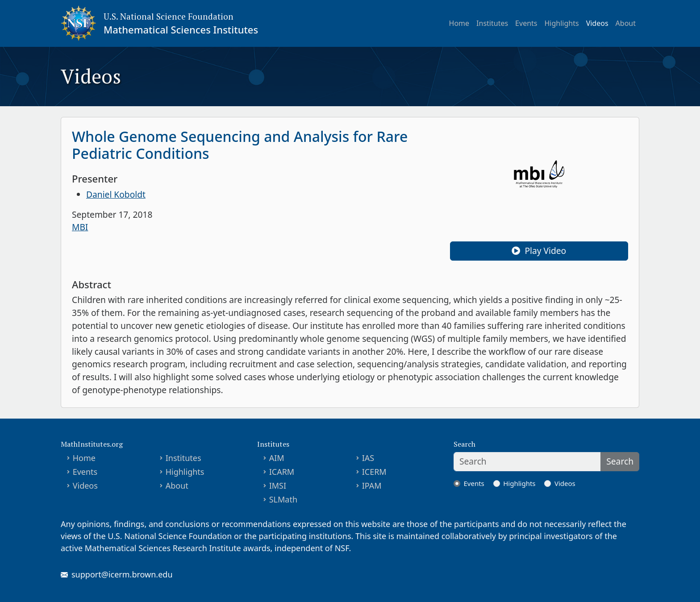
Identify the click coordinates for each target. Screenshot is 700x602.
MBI (80, 227)
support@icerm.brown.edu (122, 574)
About (626, 23)
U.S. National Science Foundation (169, 16)
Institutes (492, 23)
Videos (597, 23)
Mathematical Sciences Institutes (181, 29)
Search (620, 461)
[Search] (527, 462)
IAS (368, 458)
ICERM (374, 472)
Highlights (562, 23)
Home (459, 23)
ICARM (282, 472)
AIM (277, 458)
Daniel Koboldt (116, 194)
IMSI (278, 486)
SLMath (283, 499)
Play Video (539, 251)
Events (526, 23)
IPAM (372, 486)
